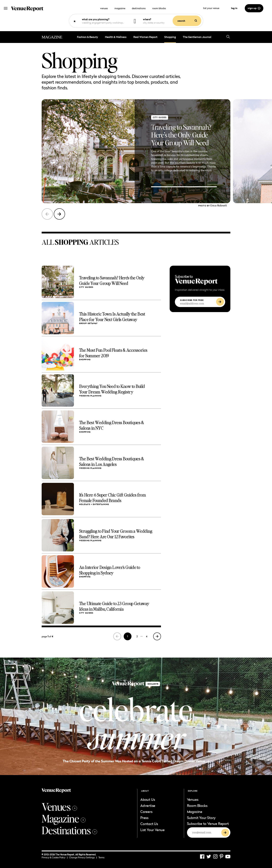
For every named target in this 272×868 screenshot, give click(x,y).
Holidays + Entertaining (94, 504)
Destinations (69, 830)
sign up (254, 8)
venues (104, 8)
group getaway (88, 323)
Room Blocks (197, 805)
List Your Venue (152, 830)
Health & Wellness (116, 37)
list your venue (213, 8)
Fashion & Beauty (88, 37)
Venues (59, 807)
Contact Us (149, 824)
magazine (120, 8)
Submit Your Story (201, 818)
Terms (101, 857)
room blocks (159, 8)
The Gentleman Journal (197, 37)
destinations (139, 8)
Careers (146, 812)
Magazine (64, 818)
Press (144, 818)
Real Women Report (145, 37)
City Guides (160, 117)
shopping (170, 37)
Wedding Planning (90, 396)
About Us (148, 799)
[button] (59, 214)
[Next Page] (157, 636)
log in (234, 8)
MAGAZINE (52, 37)
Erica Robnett (219, 205)
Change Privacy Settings (83, 857)
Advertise (148, 805)
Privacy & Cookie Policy (55, 857)
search (187, 21)
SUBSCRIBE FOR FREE (192, 300)
